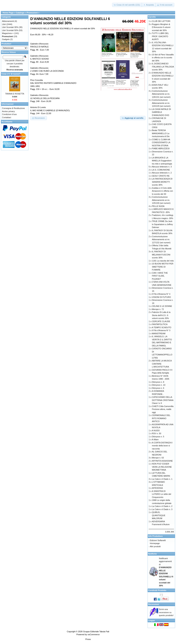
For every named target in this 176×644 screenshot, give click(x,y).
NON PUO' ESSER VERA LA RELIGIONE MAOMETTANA (162, 467)
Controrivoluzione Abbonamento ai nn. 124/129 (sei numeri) (161, 103)
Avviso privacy (8, 111)
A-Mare (155, 440)
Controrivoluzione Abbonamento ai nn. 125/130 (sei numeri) (161, 200)
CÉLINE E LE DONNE (162, 306)
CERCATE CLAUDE (161, 321)
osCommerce (94, 634)
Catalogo (20, 13)
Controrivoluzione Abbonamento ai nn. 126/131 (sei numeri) (161, 94)
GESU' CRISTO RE (161, 176)
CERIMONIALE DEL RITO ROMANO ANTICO (161, 418)
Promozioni (32, 13)
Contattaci (7, 117)
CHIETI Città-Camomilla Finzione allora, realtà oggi (163, 409)
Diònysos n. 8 (158, 382)
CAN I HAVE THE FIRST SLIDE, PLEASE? (160, 276)
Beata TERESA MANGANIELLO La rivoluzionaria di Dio (161, 133)
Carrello (152, 17)
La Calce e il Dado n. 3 (162, 509)
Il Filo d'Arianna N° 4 (161, 294)
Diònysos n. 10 (159, 385)
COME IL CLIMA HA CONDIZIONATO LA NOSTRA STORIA (161, 142)
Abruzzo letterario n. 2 (162, 173)
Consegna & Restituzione (13, 108)
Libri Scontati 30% (10, 27)
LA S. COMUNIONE (161, 170)
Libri (4, 24)
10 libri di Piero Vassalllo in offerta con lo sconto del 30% (163, 58)
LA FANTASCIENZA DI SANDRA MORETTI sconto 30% (162, 182)
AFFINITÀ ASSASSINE (162, 461)
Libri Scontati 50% (10, 30)
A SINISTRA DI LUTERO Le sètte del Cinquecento (162, 494)
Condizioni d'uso (9, 114)
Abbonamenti (8, 21)
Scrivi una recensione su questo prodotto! (166, 612)
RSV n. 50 (157, 433)
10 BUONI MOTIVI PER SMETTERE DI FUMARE (163, 267)
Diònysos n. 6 (158, 388)
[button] (127, 5)
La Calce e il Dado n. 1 (162, 479)
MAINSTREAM (159, 333)
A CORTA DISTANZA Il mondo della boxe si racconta (162, 446)
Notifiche (152, 554)
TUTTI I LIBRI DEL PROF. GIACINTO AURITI (160, 36)
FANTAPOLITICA (160, 324)
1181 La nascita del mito (163, 261)
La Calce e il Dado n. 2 (162, 506)
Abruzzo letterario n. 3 (162, 167)
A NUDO (156, 430)
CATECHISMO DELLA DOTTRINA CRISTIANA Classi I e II (163, 400)
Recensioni (154, 604)
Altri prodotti (155, 546)
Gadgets (6, 39)
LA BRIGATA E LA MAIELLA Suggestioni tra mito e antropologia (162, 161)
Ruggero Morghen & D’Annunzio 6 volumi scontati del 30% (161, 27)
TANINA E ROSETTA (15, 94)
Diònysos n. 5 (158, 437)
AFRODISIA (157, 488)
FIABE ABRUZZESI (161, 148)
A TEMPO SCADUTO (162, 327)
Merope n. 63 (158, 458)
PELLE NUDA (158, 206)
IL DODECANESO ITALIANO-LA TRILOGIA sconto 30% (163, 67)
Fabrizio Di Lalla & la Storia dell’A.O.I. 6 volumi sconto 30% (161, 315)
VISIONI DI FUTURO (161, 297)
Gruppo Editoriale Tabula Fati (96, 632)
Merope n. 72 (158, 309)
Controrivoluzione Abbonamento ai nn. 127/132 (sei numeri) (161, 240)
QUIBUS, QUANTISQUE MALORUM (159, 515)
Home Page (8, 13)
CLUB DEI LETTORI (161, 21)
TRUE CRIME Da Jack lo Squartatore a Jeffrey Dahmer (162, 224)
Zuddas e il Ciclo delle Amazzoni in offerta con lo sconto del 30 (163, 191)
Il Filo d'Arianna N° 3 (161, 330)
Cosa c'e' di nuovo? (11, 74)
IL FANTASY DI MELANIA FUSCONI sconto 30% (161, 255)
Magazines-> (8, 33)
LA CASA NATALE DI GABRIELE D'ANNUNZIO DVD (162, 112)
